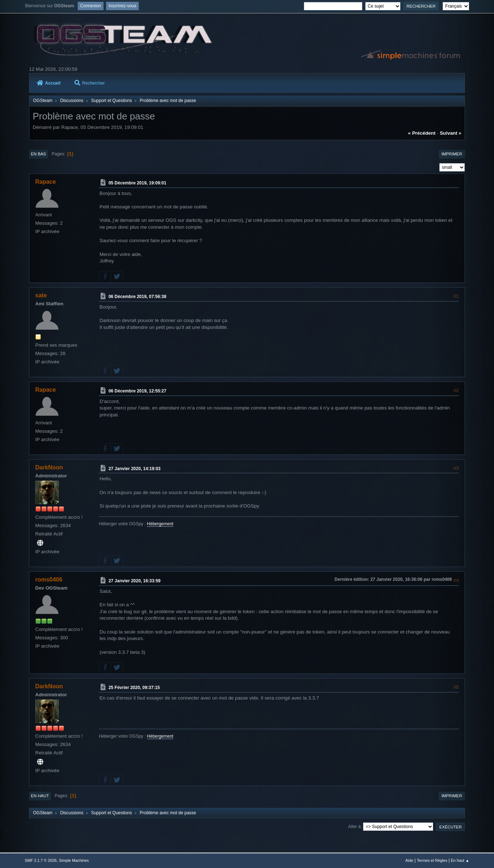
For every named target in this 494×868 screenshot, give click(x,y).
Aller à (355, 827)
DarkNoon (49, 467)
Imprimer (452, 154)
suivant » (451, 133)
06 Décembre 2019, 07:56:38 (137, 297)
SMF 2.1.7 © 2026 (41, 860)
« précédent (422, 133)
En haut (40, 796)
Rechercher (90, 83)
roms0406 (49, 580)
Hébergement (160, 524)
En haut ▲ (460, 860)
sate (41, 295)
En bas (39, 154)
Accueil (49, 83)
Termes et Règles (432, 860)
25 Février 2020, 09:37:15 (134, 688)
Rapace (46, 182)
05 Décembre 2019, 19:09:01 (137, 183)
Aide (409, 860)
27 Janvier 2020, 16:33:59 (135, 581)
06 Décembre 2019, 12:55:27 (137, 391)
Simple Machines (74, 860)
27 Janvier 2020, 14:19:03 (135, 469)
